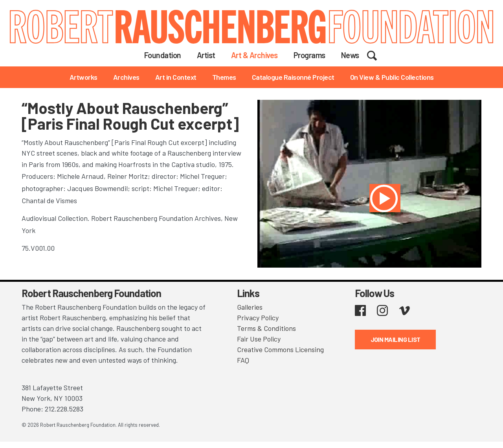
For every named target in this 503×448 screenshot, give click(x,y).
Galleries (250, 307)
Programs (309, 55)
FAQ (243, 360)
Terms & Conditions (266, 328)
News (350, 55)
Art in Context (176, 77)
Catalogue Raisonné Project (293, 77)
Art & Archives (254, 55)
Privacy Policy (258, 318)
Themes (224, 77)
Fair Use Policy (259, 339)
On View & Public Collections (392, 77)
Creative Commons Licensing (280, 349)
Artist (206, 55)
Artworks (84, 77)
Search (377, 55)
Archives (126, 77)
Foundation (163, 55)
